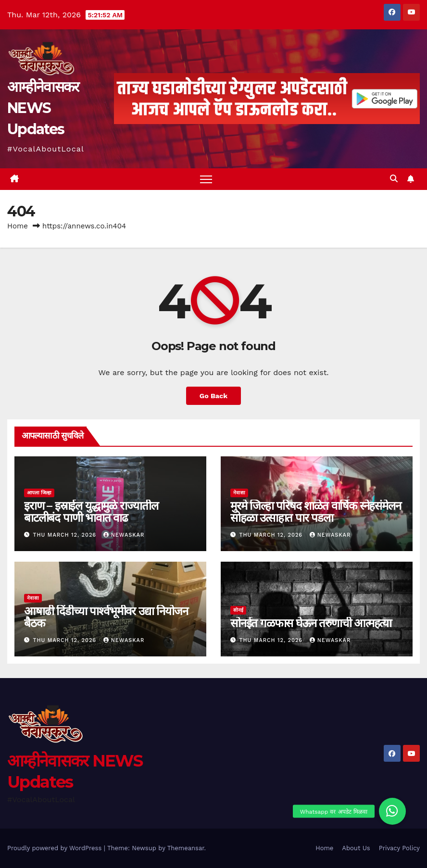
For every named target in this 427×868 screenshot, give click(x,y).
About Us (356, 848)
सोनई (238, 610)
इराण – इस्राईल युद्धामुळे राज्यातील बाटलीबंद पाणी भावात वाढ (91, 512)
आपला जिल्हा (39, 493)
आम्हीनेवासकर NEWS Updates (43, 108)
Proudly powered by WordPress (56, 848)
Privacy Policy (399, 848)
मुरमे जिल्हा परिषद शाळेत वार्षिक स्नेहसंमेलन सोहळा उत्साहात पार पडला (315, 512)
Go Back (213, 396)
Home (18, 226)
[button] (394, 179)
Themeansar (186, 848)
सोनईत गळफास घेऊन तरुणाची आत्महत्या (311, 623)
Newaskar (124, 535)
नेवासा (239, 493)
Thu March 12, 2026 (66, 535)
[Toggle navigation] (206, 179)
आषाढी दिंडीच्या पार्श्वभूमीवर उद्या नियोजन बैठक (106, 617)
